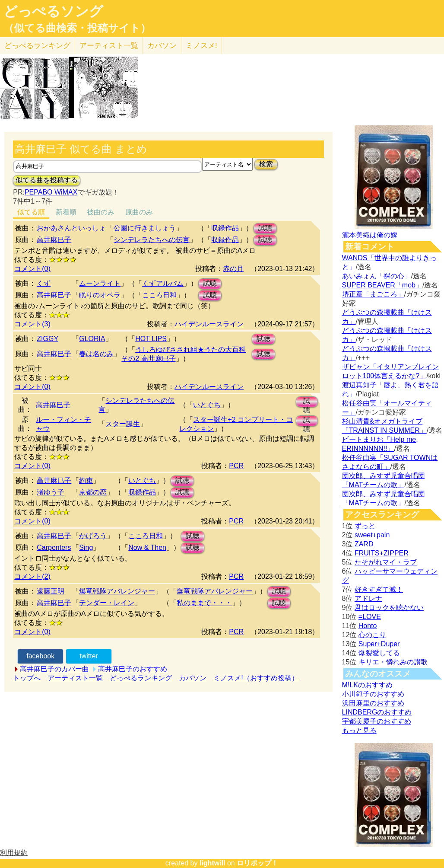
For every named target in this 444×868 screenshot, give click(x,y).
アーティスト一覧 (75, 678)
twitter (89, 656)
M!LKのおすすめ (367, 685)
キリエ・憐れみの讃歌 (393, 662)
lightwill (212, 863)
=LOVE (370, 617)
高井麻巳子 (54, 240)
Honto (368, 626)
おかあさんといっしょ (71, 228)
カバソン (162, 46)
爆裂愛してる (379, 653)
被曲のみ (101, 212)
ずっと (365, 526)
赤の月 (233, 269)
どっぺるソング (53, 11)
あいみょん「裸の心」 (377, 276)
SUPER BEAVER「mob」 (382, 285)
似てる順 (31, 212)
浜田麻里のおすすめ (373, 703)
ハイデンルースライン (209, 324)
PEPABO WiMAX (51, 192)
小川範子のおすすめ (373, 694)
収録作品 (225, 228)
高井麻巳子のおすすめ (133, 669)
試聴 (265, 228)
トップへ (27, 678)
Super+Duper (379, 644)
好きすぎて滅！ (379, 589)
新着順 (66, 212)
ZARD (364, 544)
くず (44, 283)
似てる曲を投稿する (47, 180)
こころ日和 (159, 295)
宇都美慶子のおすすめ (377, 721)
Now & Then (147, 547)
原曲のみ (139, 212)
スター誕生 (123, 424)
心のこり (372, 635)
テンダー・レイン (107, 603)
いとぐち (207, 405)
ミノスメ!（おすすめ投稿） (256, 678)
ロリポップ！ (257, 863)
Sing (86, 547)
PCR (236, 466)
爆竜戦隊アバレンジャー (117, 591)
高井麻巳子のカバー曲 (54, 669)
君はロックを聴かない (389, 608)
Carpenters (54, 547)
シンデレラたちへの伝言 (152, 240)
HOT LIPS (151, 339)
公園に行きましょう (145, 228)
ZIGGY (48, 339)
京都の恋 (93, 492)
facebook (40, 656)
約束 (86, 480)
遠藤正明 (51, 591)
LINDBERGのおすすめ (377, 712)
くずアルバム (163, 283)
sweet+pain (372, 535)
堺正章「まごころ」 (373, 294)
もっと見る (359, 730)
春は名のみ (96, 354)
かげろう (93, 536)
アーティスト (109, 46)
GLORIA (92, 339)
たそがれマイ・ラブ (386, 562)
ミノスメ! (201, 46)
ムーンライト (100, 283)
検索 (266, 164)
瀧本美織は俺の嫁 (370, 235)
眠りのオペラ (100, 295)
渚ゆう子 (51, 492)
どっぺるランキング (141, 678)
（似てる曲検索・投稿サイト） (77, 28)
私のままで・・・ (204, 603)
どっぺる (37, 46)
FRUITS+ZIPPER (382, 553)
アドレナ (368, 598)
